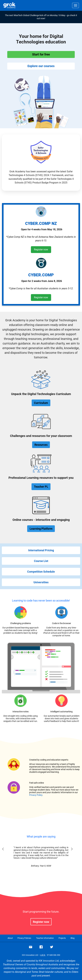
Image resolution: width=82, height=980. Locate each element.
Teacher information (45, 938)
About (10, 938)
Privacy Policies (24, 938)
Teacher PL (41, 487)
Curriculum (41, 403)
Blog (73, 938)
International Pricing (41, 550)
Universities (41, 582)
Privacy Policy (36, 795)
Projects (62, 938)
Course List (41, 561)
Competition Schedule (41, 572)
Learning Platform (41, 529)
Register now (41, 250)
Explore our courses (41, 66)
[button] (8, 859)
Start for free (41, 54)
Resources (41, 445)
